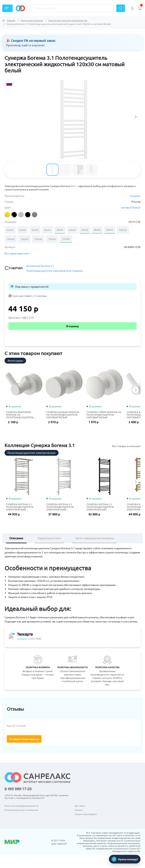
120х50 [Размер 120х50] (52, 239)
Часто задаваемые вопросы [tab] (94, 538)
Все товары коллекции (126, 446)
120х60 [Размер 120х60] (66, 239)
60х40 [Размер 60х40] (60, 230)
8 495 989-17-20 (18, 789)
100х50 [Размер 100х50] (24, 239)
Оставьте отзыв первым (24, 739)
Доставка (80, 806)
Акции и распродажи (86, 814)
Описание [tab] (16, 538)
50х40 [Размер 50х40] (22, 230)
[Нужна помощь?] (125, 859)
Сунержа (135, 196)
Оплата (79, 810)
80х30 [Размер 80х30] (85, 230)
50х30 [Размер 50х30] (10, 230)
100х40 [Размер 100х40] (11, 239)
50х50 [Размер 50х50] (35, 230)
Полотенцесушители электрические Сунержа (55, 271)
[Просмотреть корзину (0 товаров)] (140, 8)
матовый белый (131, 207)
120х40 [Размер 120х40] (38, 239)
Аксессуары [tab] (15, 360)
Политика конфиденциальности (22, 806)
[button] (136, 117)
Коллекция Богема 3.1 (40, 266)
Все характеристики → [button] (19, 253)
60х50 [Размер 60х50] (72, 230)
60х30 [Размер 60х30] (47, 230)
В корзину (72, 326)
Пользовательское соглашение (21, 810)
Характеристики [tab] (49, 538)
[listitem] (7, 215)
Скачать (22, 639)
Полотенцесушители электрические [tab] (32, 453)
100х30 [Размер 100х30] (123, 230)
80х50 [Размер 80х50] (110, 230)
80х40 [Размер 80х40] (97, 230)
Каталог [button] (7, 8)
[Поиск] (73, 8)
